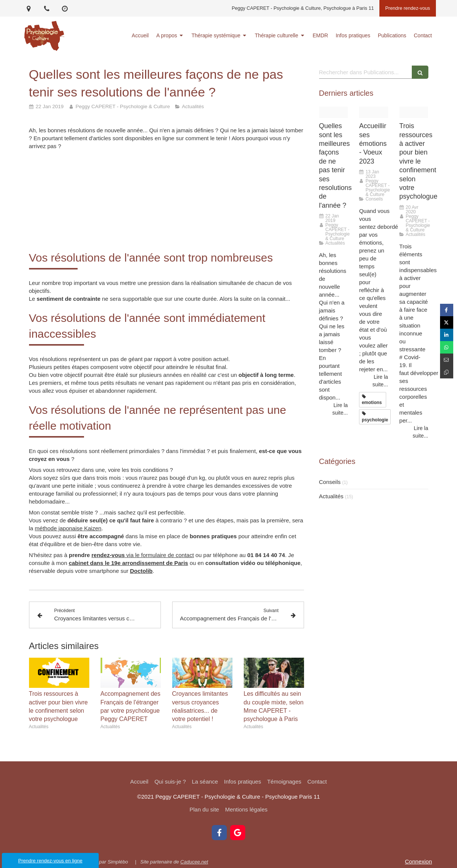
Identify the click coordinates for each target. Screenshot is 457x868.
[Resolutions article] (334, 113)
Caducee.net (194, 862)
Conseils (330, 482)
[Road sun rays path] (374, 113)
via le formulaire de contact (143, 555)
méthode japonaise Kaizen (68, 528)
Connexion (419, 861)
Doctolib (141, 571)
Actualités (331, 496)
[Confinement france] (414, 113)
